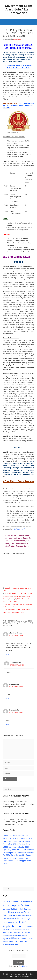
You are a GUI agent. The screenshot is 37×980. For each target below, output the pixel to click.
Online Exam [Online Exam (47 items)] (29, 927)
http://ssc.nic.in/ (19, 529)
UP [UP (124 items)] (13, 938)
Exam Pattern (8, 596)
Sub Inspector (25, 599)
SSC (19, 599)
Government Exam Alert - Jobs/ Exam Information (18, 9)
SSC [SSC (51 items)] (30, 933)
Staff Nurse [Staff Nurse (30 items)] (6, 935)
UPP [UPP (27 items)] (16, 939)
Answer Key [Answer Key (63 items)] (27, 902)
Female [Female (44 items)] (13, 915)
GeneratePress (27, 976)
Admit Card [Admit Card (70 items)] (18, 902)
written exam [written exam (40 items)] (15, 944)
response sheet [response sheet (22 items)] (25, 930)
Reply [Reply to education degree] (8, 654)
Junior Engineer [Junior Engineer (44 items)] (22, 915)
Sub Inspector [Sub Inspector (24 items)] (23, 936)
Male (21, 596)
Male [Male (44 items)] (8, 919)
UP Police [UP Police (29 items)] (24, 939)
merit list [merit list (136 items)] (15, 918)
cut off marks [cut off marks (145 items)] (10, 912)
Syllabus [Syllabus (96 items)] (7, 938)
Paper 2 (12, 599)
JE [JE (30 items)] (16, 915)
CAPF (14, 593)
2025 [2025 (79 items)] (10, 902)
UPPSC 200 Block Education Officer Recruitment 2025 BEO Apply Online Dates (17, 861)
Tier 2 (16, 601)
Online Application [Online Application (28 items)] (12, 923)
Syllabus (21, 588)
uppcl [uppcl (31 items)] (19, 939)
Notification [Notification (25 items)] (23, 919)
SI (16, 599)
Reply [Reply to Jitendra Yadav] (8, 699)
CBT (18, 593)
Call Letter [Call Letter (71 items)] (15, 909)
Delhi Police (28, 593)
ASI (10, 593)
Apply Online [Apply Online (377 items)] (21, 905)
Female (16, 596)
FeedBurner (24, 966)
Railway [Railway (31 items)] (12, 930)
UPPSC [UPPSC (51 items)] (15, 942)
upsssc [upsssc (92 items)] (21, 941)
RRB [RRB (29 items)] (11, 933)
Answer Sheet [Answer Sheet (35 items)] (7, 906)
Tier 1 (11, 601)
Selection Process (11, 588)
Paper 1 (6, 599)
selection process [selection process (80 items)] (20, 933)
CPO (22, 593)
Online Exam (27, 596)
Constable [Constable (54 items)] (27, 909)
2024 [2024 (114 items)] (5, 902)
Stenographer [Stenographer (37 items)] (14, 935)
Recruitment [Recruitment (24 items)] (18, 930)
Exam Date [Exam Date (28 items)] (20, 912)
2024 (7, 593)
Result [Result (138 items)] (6, 932)
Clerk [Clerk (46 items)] (21, 909)
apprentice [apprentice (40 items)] (7, 909)
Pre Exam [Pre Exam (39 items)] (6, 930)
